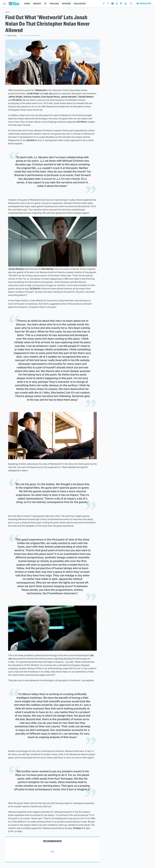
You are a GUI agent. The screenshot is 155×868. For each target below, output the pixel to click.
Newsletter (144, 4)
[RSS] (126, 4)
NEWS (27, 4)
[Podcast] (131, 4)
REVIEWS (66, 4)
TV (45, 4)
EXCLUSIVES (80, 4)
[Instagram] (117, 4)
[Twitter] (108, 4)
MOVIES (37, 4)
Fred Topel (12, 36)
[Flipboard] (121, 4)
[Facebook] (104, 4)
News (7, 12)
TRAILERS (54, 4)
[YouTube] (112, 4)
